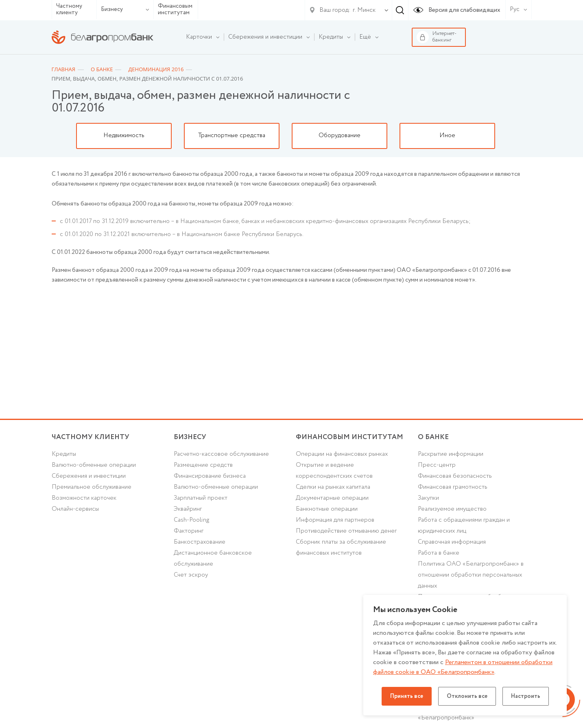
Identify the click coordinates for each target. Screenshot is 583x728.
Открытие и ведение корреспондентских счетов (334, 471)
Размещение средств (203, 465)
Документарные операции (332, 498)
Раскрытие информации (451, 454)
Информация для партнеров (335, 520)
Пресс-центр (437, 465)
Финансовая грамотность (453, 487)
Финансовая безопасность (455, 476)
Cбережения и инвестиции (89, 476)
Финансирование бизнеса (210, 476)
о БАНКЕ (433, 437)
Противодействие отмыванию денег (346, 531)
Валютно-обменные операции (94, 465)
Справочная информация (452, 542)
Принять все (407, 696)
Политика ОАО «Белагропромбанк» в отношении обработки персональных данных (471, 575)
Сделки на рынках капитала (333, 487)
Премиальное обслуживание (92, 487)
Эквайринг (188, 509)
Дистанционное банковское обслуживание (213, 559)
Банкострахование (200, 542)
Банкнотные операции (327, 509)
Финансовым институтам (175, 10)
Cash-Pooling (191, 520)
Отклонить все (467, 696)
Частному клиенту (69, 10)
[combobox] (362, 10)
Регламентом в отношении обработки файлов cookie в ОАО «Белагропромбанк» (463, 667)
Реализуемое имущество (452, 509)
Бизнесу (125, 9)
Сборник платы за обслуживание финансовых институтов (341, 548)
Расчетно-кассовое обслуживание (221, 454)
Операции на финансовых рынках (342, 454)
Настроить (526, 696)
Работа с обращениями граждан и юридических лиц (464, 526)
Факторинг (189, 531)
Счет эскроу (191, 575)
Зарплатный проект (201, 498)
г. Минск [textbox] (364, 10)
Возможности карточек (84, 498)
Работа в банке (439, 553)
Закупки (428, 498)
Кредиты (64, 454)
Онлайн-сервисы (75, 509)
